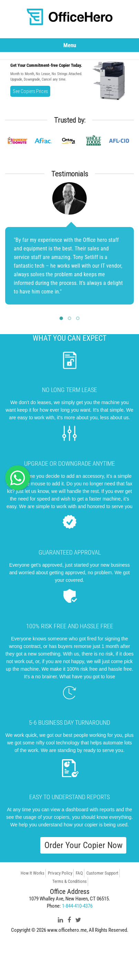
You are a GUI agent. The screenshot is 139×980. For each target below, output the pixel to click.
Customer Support (102, 873)
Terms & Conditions (69, 881)
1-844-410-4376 (77, 906)
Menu (70, 45)
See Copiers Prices (30, 91)
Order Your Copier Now (83, 845)
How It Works (33, 873)
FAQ (79, 873)
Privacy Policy (60, 873)
